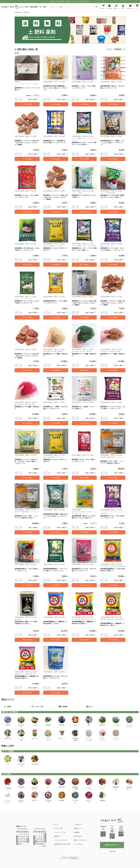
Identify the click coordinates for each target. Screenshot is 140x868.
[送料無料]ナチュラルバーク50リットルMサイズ (55, 460)
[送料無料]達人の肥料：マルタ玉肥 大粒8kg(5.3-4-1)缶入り (26, 623)
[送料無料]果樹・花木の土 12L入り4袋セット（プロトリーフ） (112, 87)
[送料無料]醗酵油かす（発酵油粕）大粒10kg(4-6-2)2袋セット (84, 623)
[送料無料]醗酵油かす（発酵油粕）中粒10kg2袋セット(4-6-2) (55, 623)
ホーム (56, 824)
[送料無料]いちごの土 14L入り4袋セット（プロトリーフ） (27, 196)
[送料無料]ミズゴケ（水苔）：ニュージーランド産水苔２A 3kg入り (112, 462)
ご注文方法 (77, 824)
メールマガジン (79, 844)
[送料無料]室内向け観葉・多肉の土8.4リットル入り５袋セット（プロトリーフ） (55, 516)
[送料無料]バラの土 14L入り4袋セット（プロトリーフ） (84, 460)
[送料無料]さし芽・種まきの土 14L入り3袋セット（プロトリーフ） (27, 249)
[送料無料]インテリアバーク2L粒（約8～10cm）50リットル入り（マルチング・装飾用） (84, 303)
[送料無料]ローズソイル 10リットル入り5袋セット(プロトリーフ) (27, 302)
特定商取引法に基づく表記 (62, 844)
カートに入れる (27, 104)
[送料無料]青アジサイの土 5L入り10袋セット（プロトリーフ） (55, 677)
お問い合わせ (78, 836)
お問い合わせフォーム (112, 845)
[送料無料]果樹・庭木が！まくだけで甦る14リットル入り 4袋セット (84, 517)
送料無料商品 (18, 12)
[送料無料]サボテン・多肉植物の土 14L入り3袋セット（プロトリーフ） (55, 142)
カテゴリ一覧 (58, 828)
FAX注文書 (112, 851)
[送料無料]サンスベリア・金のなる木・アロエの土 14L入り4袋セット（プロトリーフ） (26, 461)
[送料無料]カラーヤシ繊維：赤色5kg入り (27, 408)
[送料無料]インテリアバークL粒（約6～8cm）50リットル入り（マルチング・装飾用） (27, 356)
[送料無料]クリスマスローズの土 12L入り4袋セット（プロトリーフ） (113, 408)
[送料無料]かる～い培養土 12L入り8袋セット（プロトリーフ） (55, 408)
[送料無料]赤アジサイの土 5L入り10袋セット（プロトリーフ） (84, 570)
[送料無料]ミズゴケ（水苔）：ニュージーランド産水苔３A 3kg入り (26, 517)
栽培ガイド (58, 836)
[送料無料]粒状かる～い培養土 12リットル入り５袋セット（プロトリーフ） (112, 143)
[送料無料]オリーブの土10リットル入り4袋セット (84, 196)
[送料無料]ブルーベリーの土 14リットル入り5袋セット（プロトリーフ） (112, 249)
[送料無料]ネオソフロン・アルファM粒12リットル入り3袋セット (84, 249)
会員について (78, 828)
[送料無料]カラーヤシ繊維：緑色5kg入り (84, 355)
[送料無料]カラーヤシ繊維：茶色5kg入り (113, 355)
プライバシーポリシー (61, 840)
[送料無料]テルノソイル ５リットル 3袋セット (27, 89)
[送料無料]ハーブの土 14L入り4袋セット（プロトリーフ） (84, 87)
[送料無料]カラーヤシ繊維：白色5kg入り (56, 355)
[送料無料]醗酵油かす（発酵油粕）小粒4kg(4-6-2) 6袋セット (112, 624)
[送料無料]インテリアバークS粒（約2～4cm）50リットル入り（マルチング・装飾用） (27, 143)
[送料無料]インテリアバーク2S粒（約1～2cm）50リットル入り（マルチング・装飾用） (113, 303)
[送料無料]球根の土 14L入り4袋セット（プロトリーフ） (27, 570)
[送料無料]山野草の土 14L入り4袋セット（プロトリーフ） (55, 302)
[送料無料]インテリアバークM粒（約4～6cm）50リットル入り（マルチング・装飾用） (55, 197)
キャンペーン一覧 (60, 832)
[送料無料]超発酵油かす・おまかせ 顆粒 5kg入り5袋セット (112, 570)
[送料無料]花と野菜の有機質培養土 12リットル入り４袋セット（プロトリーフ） (55, 88)
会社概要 (77, 832)
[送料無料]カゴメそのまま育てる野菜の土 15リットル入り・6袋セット (112, 196)
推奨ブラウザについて (81, 840)
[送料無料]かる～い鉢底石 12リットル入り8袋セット (84, 408)
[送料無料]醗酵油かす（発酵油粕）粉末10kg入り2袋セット (26, 677)
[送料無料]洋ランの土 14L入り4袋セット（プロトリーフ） (112, 517)
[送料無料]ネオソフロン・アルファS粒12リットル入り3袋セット (84, 143)
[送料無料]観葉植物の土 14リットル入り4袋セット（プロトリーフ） (55, 570)
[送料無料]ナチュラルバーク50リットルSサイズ (55, 249)
